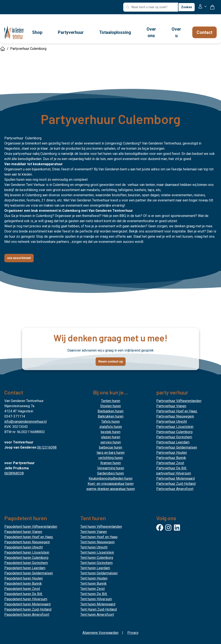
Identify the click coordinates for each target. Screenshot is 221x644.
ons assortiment (19, 258)
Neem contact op (111, 361)
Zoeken (187, 7)
